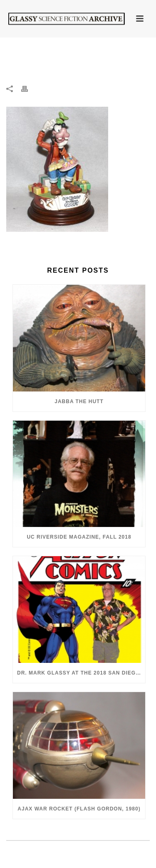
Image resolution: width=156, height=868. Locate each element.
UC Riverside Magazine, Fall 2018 (79, 537)
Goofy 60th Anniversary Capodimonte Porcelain (88, 59)
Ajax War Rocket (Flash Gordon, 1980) (79, 809)
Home (23, 56)
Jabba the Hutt (79, 401)
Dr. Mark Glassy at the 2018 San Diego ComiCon (81, 673)
